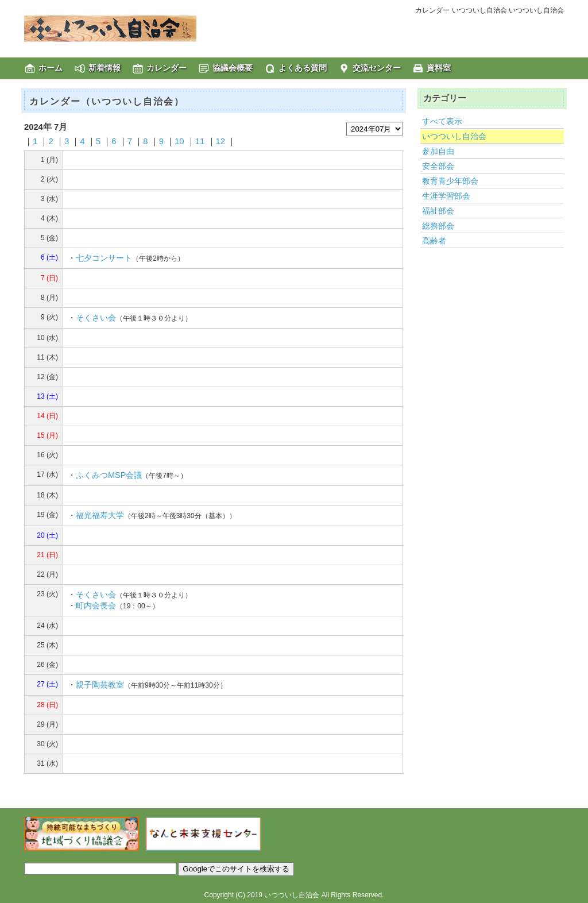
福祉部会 (438, 211)
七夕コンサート (104, 258)
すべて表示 (442, 121)
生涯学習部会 (446, 196)
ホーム (51, 68)
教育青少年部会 (450, 181)
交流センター (377, 68)
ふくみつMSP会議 (109, 475)
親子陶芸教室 (100, 685)
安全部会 (438, 166)
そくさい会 (96, 318)
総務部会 (438, 226)
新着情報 (105, 68)
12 (221, 141)
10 (179, 141)
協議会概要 (233, 68)
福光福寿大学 (100, 515)
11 (200, 141)
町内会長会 (96, 605)
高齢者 (434, 241)
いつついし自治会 (454, 136)
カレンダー (167, 68)
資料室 (439, 68)
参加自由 (438, 151)
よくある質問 (303, 68)
